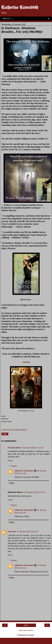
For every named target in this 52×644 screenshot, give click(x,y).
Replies (14, 466)
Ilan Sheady (30, 411)
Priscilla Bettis (14, 448)
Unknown (12, 532)
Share (5, 434)
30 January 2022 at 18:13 (34, 492)
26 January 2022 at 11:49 (32, 448)
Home (26, 625)
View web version (26, 630)
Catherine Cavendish (20, 8)
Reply (10, 460)
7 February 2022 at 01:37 (28, 532)
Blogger (31, 635)
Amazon (26, 362)
